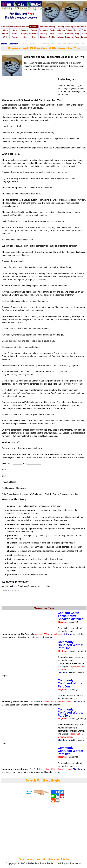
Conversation (44, 27)
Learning (44, 34)
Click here (69, 634)
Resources (69, 37)
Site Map (65, 859)
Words (52, 30)
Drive (34, 37)
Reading (52, 27)
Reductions (25, 27)
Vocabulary (69, 27)
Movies (15, 34)
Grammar (34, 27)
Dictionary (60, 37)
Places (60, 34)
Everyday (25, 34)
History (25, 37)
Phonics (34, 30)
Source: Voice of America (11, 591)
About (77, 37)
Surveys (77, 30)
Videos (84, 27)
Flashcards (69, 34)
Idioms (5, 30)
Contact (84, 37)
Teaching (52, 37)
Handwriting (60, 30)
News (52, 34)
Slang (15, 30)
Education (44, 37)
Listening (60, 27)
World (5, 37)
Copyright (41, 859)
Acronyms (25, 30)
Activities (77, 27)
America (15, 37)
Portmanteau (44, 30)
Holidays (5, 34)
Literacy (84, 34)
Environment (34, 34)
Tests (84, 30)
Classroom (5, 27)
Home (4, 44)
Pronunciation (15, 27)
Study (77, 34)
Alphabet (69, 30)
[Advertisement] (24, 831)
